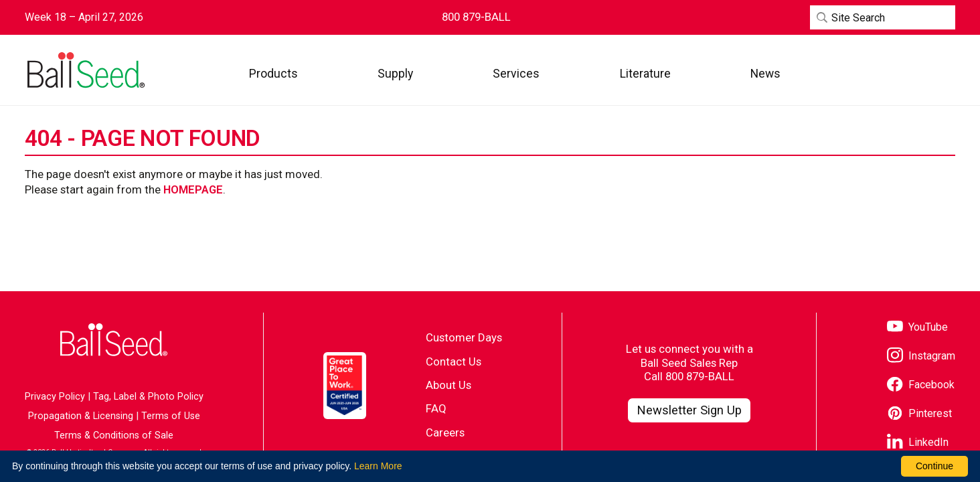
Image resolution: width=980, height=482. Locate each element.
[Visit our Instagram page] (921, 356)
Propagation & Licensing (81, 416)
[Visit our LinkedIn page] (918, 443)
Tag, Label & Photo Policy (148, 397)
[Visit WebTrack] (893, 74)
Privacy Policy (55, 397)
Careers (445, 432)
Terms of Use (171, 416)
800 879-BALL (700, 376)
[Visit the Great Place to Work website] (345, 386)
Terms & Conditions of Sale (114, 435)
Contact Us (454, 361)
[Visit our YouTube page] (917, 328)
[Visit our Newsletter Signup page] (689, 410)
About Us (448, 385)
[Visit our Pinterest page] (919, 414)
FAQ (436, 408)
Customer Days (464, 337)
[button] (273, 73)
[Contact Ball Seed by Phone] (476, 17)
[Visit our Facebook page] (921, 385)
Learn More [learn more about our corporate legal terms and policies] (378, 466)
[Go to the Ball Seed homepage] (85, 70)
